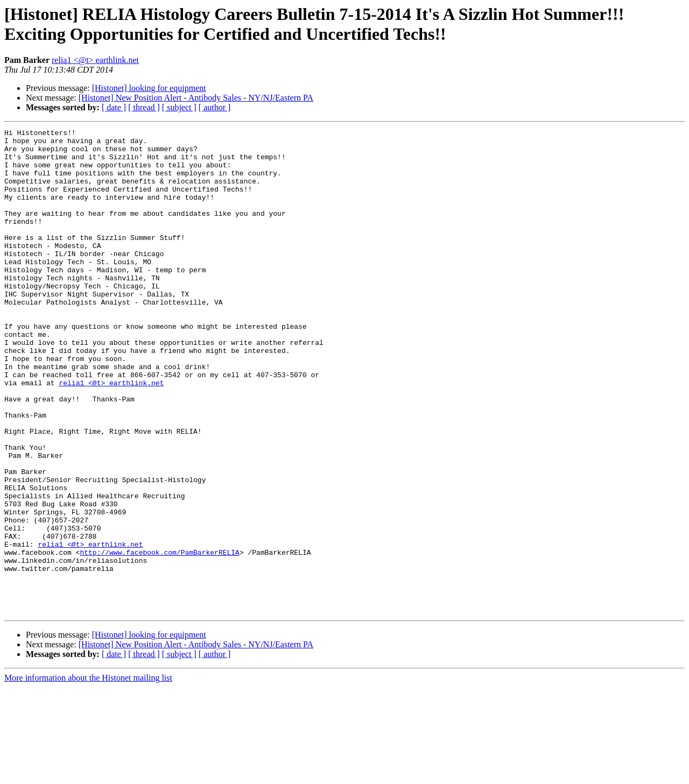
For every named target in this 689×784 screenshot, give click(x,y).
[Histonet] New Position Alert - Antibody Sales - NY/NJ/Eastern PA (196, 98)
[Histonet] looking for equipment (149, 88)
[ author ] (215, 107)
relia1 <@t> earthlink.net (95, 60)
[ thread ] (144, 107)
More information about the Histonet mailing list (88, 775)
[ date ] (114, 107)
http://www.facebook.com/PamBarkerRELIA (159, 638)
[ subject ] (179, 107)
